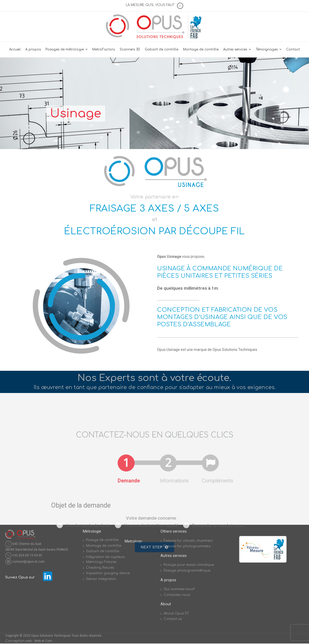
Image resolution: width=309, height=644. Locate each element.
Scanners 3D (130, 49)
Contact (293, 49)
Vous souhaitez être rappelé (151, 604)
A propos (33, 49)
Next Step (154, 626)
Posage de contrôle (102, 540)
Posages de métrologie (65, 49)
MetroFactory (104, 49)
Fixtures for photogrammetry (187, 546)
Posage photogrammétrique (187, 571)
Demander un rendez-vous (218, 604)
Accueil (15, 49)
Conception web (19, 641)
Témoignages (267, 49)
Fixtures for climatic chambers (188, 541)
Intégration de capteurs (105, 557)
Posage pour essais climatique (189, 565)
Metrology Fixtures (101, 562)
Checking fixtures (100, 568)
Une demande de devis (88, 604)
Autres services (235, 49)
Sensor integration (101, 579)
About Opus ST (176, 613)
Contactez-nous (177, 595)
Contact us (173, 619)
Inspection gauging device (108, 573)
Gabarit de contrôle (162, 49)
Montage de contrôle (201, 49)
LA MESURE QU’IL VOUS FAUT (150, 5)
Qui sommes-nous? (179, 589)
